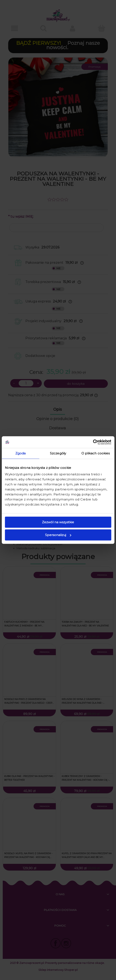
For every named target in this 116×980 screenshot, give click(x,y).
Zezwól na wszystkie (58, 522)
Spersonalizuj (58, 535)
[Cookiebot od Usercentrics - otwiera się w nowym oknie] (93, 442)
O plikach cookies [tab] (96, 453)
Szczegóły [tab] (58, 453)
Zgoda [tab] (21, 453)
